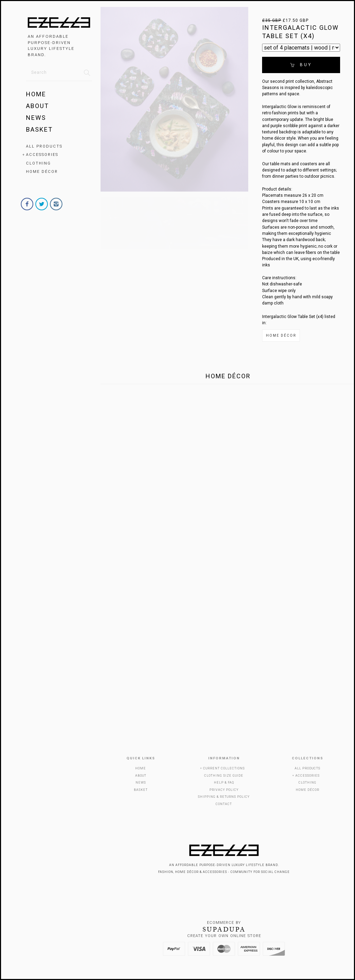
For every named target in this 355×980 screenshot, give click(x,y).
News (36, 118)
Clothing (38, 163)
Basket (39, 129)
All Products (44, 146)
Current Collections (224, 768)
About (37, 106)
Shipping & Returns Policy (224, 797)
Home (36, 94)
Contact (224, 804)
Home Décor (42, 172)
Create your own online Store (224, 936)
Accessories (42, 155)
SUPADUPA (224, 929)
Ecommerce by (224, 923)
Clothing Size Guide (224, 776)
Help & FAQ (224, 783)
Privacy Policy (224, 790)
